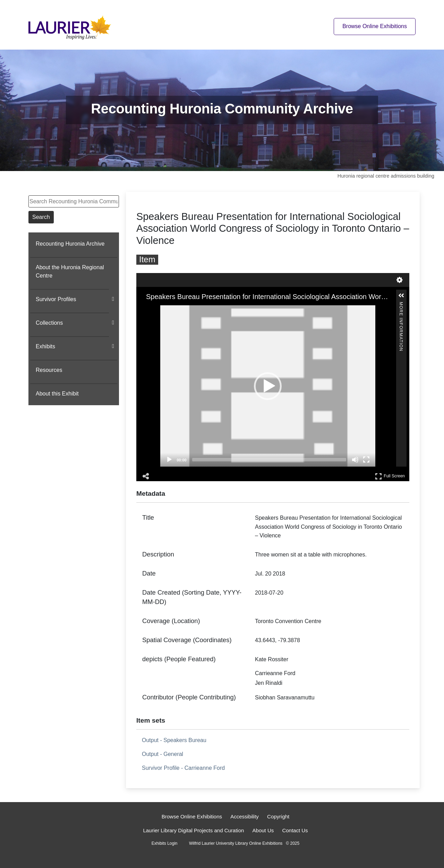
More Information (401, 305)
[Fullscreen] (366, 460)
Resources (49, 370)
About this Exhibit (57, 394)
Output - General (163, 754)
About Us (263, 830)
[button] (268, 386)
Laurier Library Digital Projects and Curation (193, 830)
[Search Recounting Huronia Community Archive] (74, 201)
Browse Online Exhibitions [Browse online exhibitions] (375, 26)
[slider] (269, 460)
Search (41, 217)
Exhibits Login (165, 843)
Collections (49, 323)
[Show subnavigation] (113, 299)
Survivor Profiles (56, 299)
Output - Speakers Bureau (174, 740)
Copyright (278, 816)
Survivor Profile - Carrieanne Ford (183, 768)
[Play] (169, 460)
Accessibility (245, 816)
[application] (268, 386)
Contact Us (295, 830)
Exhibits (45, 346)
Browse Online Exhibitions (192, 816)
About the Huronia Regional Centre (70, 271)
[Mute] (355, 460)
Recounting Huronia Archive (70, 244)
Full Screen (390, 476)
